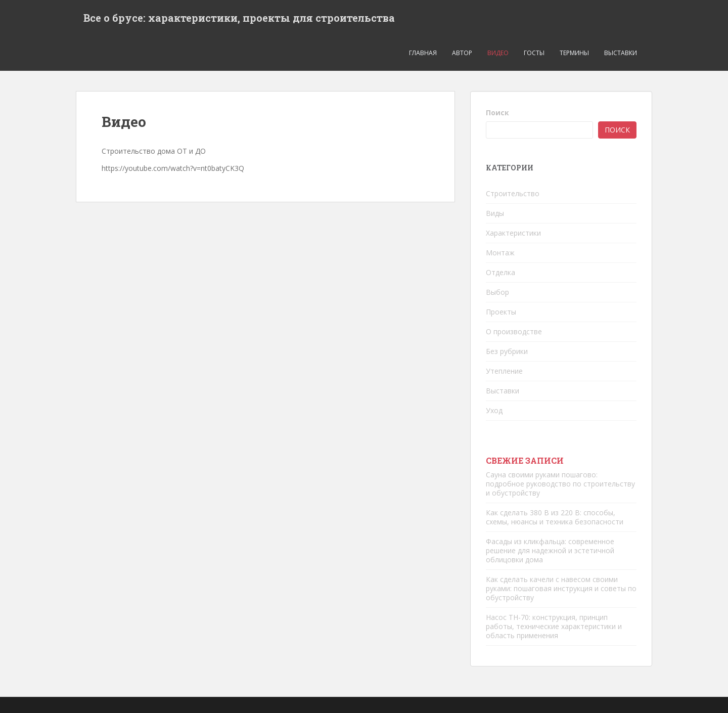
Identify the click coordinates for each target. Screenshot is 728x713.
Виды (495, 213)
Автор (462, 53)
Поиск (497, 113)
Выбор (497, 292)
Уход (494, 410)
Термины (574, 53)
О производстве (514, 331)
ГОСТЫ (534, 53)
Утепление (504, 371)
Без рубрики (507, 351)
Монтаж (500, 253)
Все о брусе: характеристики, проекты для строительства (239, 18)
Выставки (621, 53)
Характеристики (513, 233)
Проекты (501, 312)
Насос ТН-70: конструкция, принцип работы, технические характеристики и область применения (554, 626)
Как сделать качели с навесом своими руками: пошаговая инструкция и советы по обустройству (561, 588)
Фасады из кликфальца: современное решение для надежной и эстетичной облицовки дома (550, 550)
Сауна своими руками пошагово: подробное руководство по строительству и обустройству (560, 484)
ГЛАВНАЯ (423, 53)
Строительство (513, 193)
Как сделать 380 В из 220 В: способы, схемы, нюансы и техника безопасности (555, 517)
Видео (498, 53)
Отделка (500, 272)
